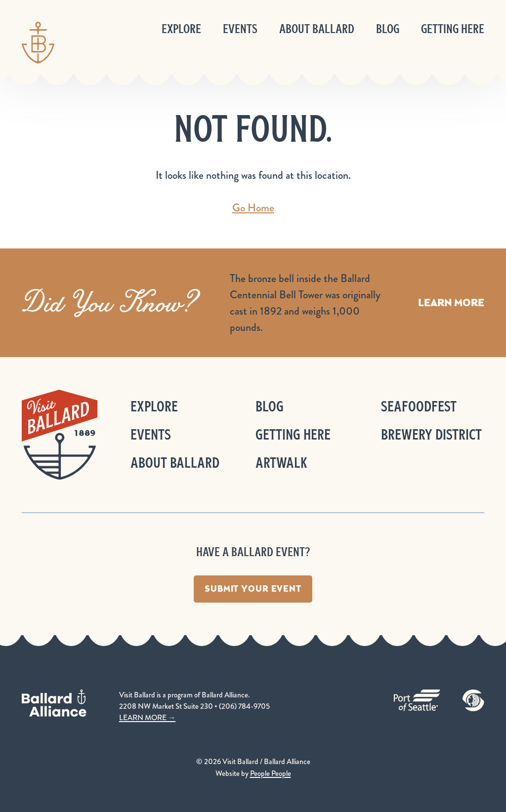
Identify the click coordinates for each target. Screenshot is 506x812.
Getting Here (453, 29)
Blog (388, 29)
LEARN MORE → (147, 718)
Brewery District (431, 434)
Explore (181, 29)
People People (271, 773)
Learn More (451, 303)
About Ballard (317, 29)
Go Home (253, 208)
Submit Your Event (253, 589)
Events (240, 29)
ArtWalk (281, 463)
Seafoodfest (419, 406)
